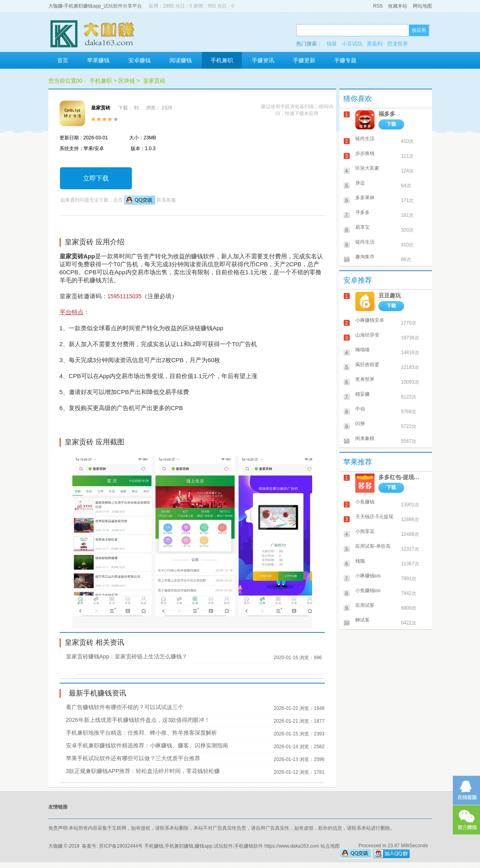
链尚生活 (365, 139)
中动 (360, 409)
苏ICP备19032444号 (121, 846)
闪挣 (360, 424)
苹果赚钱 (98, 60)
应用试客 (365, 605)
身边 (360, 183)
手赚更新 (304, 60)
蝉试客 (362, 620)
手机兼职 (222, 60)
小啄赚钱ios (368, 576)
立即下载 (96, 178)
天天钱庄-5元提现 (374, 517)
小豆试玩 (352, 44)
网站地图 (422, 6)
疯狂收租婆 (367, 365)
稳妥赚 (362, 394)
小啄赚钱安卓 (370, 320)
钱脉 (332, 44)
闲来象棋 (365, 438)
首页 (63, 60)
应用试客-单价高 (373, 546)
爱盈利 (375, 44)
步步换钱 (365, 153)
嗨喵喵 (362, 350)
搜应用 (419, 30)
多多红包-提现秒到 (401, 477)
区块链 (127, 81)
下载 (391, 124)
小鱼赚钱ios (368, 591)
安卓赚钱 (139, 60)
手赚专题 (345, 60)
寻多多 (362, 212)
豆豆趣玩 (390, 295)
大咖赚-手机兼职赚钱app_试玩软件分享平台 (95, 6)
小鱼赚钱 (365, 502)
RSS (378, 6)
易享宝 (362, 227)
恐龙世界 (398, 44)
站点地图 (330, 846)
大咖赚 (56, 846)
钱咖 (360, 561)
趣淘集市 (365, 257)
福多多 (387, 114)
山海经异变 (367, 335)
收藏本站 (398, 6)
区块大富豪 (367, 168)
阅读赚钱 (181, 60)
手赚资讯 (263, 60)
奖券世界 (365, 379)
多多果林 (365, 198)
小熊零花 (365, 531)
